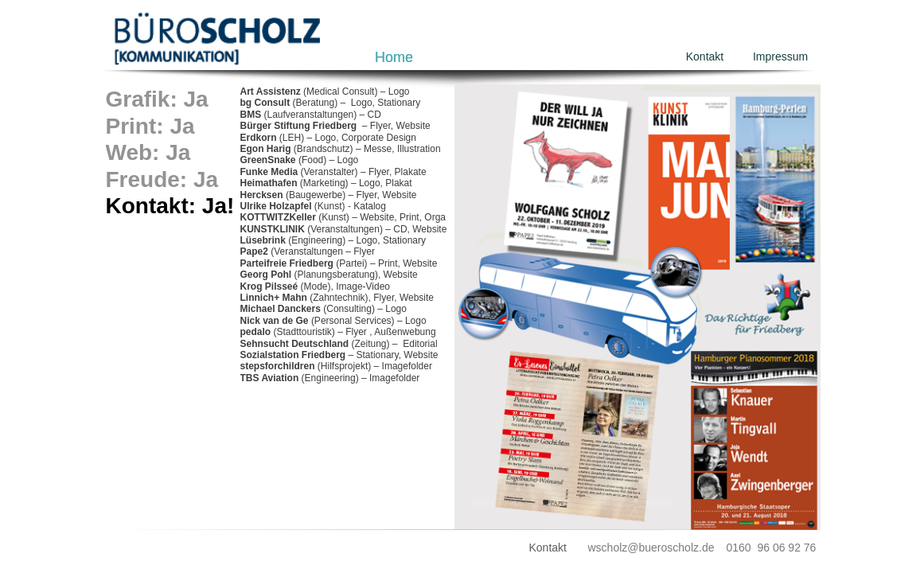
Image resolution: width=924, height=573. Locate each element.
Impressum (780, 57)
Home (394, 57)
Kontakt (705, 57)
